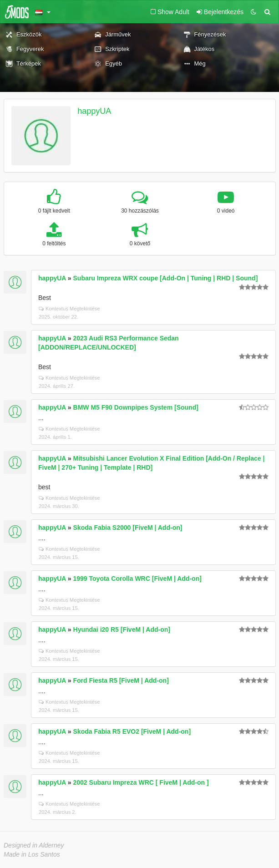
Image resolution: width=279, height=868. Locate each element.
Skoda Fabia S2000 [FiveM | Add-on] (128, 528)
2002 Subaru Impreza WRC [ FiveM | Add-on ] (141, 782)
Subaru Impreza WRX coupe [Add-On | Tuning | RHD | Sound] (166, 278)
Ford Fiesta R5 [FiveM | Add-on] (121, 680)
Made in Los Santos (32, 854)
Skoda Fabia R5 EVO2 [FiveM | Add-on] (132, 731)
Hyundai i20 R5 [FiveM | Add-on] (122, 629)
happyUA (94, 111)
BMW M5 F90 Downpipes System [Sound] (136, 407)
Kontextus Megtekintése (69, 309)
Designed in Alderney (34, 845)
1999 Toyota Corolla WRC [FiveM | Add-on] (137, 579)
